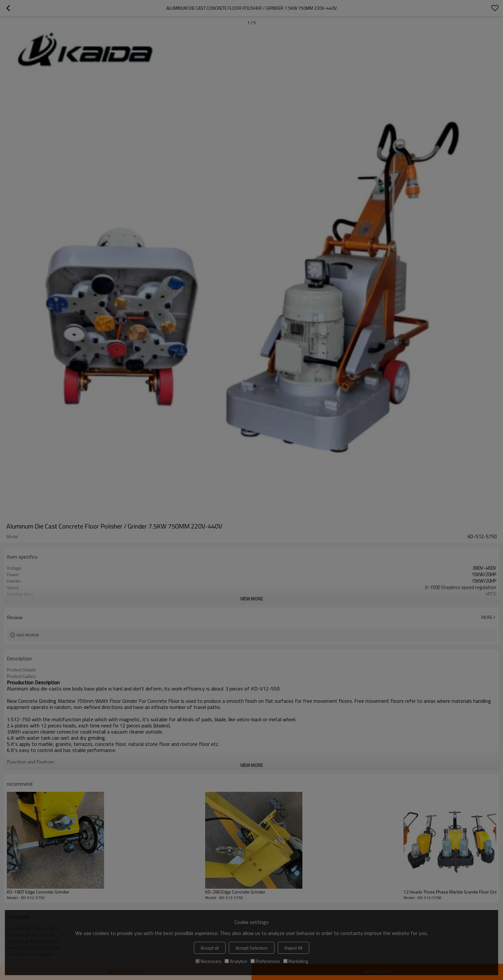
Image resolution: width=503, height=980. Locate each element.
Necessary (208, 961)
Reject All (293, 948)
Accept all (210, 948)
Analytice (236, 961)
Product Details (21, 670)
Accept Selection (252, 948)
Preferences (265, 961)
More (487, 617)
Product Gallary (21, 676)
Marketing (296, 961)
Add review (28, 635)
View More (251, 599)
